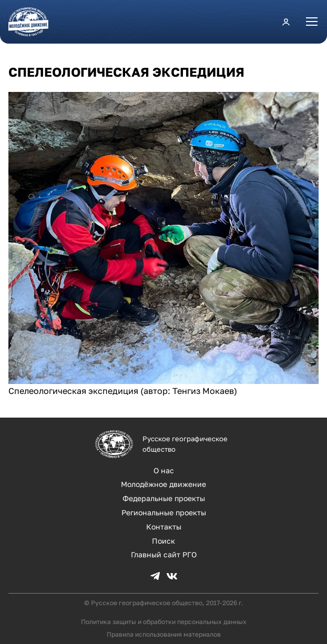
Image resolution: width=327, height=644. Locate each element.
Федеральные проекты (164, 498)
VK (172, 576)
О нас (164, 470)
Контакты (164, 527)
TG (155, 576)
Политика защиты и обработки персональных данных (164, 622)
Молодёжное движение (163, 484)
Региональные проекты (164, 512)
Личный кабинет (286, 22)
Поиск (163, 541)
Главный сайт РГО (164, 554)
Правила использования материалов (164, 634)
